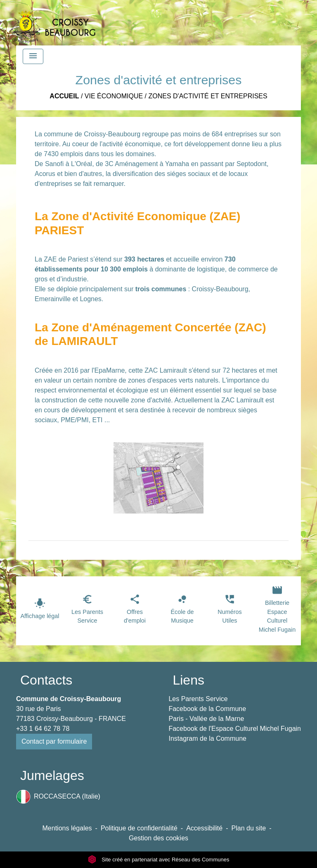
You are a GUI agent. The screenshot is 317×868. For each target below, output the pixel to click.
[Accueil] (53, 23)
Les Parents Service (198, 699)
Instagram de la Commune (207, 738)
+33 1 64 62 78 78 (43, 729)
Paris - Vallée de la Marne (206, 719)
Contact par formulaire (54, 741)
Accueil (64, 96)
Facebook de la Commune (207, 709)
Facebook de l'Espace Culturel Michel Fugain (235, 729)
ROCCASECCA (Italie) (58, 797)
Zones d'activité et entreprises (208, 96)
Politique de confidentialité (139, 828)
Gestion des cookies (158, 838)
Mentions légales (67, 828)
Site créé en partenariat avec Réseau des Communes (159, 860)
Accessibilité (204, 828)
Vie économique (114, 96)
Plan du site (249, 828)
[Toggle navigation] (33, 56)
